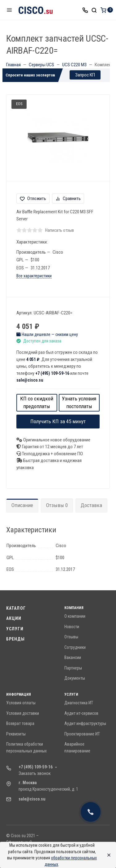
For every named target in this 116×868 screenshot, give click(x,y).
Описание (22, 505)
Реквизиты (16, 734)
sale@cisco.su (30, 380)
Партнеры (73, 668)
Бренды (15, 639)
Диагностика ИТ (79, 703)
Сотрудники (75, 647)
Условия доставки (23, 713)
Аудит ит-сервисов (81, 713)
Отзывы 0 (57, 505)
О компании (75, 616)
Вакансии (73, 657)
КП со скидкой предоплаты (37, 403)
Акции (14, 618)
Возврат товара (20, 723)
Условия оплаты (21, 703)
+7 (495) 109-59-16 (52, 373)
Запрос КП (85, 75)
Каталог (16, 608)
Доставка (91, 505)
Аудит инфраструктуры (85, 723)
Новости (72, 627)
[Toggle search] (94, 10)
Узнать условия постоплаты (79, 403)
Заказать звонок (35, 773)
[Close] (107, 855)
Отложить (33, 199)
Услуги (15, 629)
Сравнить (68, 199)
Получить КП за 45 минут (58, 421)
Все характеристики (34, 276)
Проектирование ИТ (82, 734)
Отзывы (71, 637)
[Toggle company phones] (85, 10)
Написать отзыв (60, 230)
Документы (75, 678)
